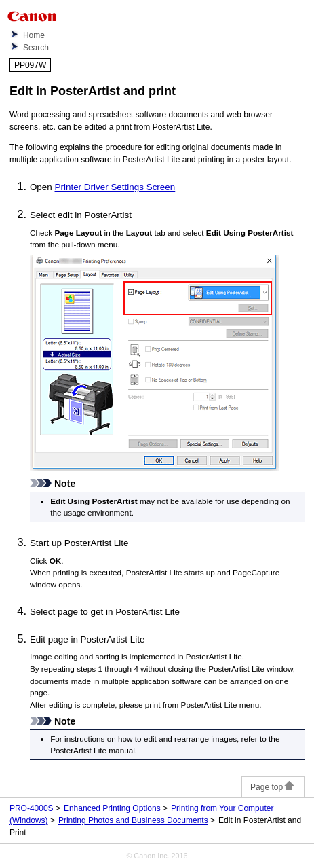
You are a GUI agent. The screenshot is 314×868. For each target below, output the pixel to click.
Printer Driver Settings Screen (115, 187)
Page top (273, 787)
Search (36, 48)
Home (34, 35)
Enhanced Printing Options (112, 808)
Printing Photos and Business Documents (133, 820)
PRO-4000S (32, 808)
